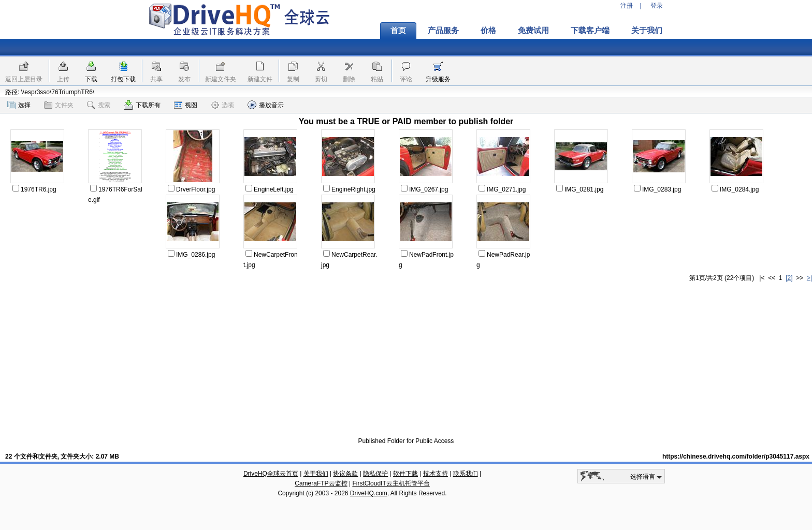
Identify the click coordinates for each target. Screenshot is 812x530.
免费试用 (533, 31)
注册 (627, 6)
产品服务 (443, 31)
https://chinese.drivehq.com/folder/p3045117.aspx (736, 457)
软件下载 (405, 474)
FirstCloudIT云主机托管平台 (391, 483)
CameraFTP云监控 (321, 483)
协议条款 (345, 474)
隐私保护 (375, 474)
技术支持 (436, 474)
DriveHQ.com (369, 493)
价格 (488, 31)
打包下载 (123, 79)
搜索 (99, 105)
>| (809, 278)
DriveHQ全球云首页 (271, 474)
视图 (186, 105)
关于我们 (647, 31)
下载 (91, 79)
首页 (398, 31)
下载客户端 (590, 31)
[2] (789, 278)
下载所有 (142, 105)
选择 (19, 105)
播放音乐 (266, 105)
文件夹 (59, 105)
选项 (222, 105)
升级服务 (438, 79)
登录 (657, 6)
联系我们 (466, 474)
